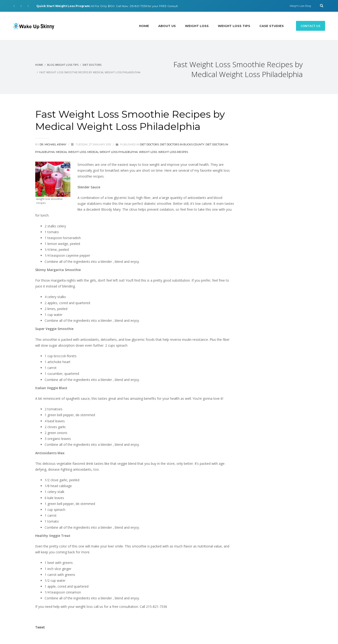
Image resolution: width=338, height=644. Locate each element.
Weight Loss (148, 152)
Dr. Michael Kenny (53, 144)
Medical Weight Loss (71, 152)
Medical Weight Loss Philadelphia (113, 152)
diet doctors (149, 144)
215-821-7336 (138, 6)
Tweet (40, 627)
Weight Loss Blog (300, 6)
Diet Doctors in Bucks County (182, 144)
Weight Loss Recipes (173, 152)
